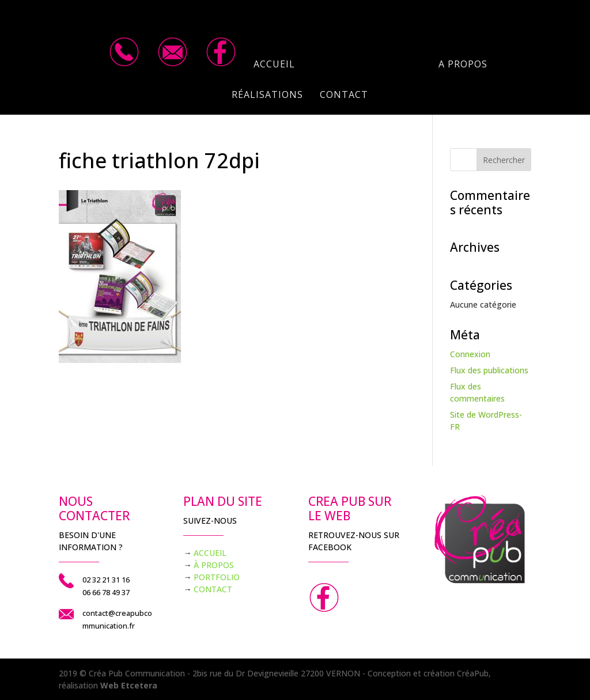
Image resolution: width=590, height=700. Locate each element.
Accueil (274, 65)
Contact (344, 96)
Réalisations (267, 96)
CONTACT (213, 589)
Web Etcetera (129, 685)
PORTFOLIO (217, 577)
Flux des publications (489, 370)
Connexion (470, 354)
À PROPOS (214, 565)
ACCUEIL (210, 553)
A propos (463, 65)
